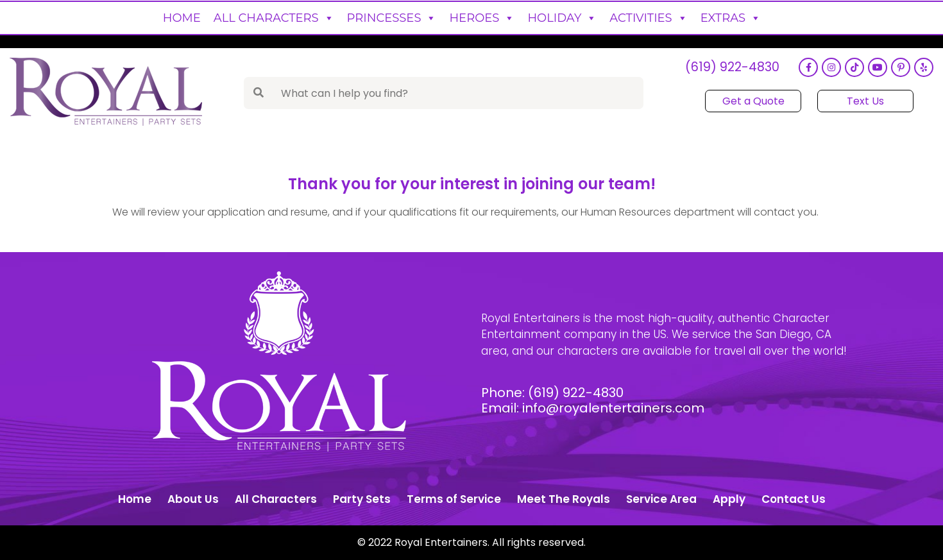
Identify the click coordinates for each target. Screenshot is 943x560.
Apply (729, 499)
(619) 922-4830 (732, 68)
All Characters (274, 18)
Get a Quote (753, 101)
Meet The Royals (564, 499)
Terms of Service (454, 499)
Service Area (661, 499)
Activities (648, 18)
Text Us (865, 101)
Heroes (482, 18)
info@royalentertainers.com (613, 408)
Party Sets (362, 499)
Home (182, 18)
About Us (193, 499)
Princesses (392, 18)
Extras (731, 18)
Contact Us (794, 499)
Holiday (562, 18)
